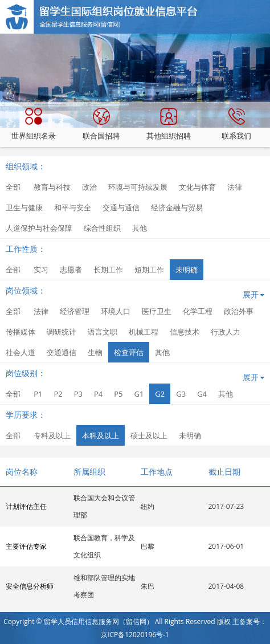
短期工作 (149, 270)
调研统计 (62, 332)
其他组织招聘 (169, 124)
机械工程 (144, 332)
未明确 (187, 270)
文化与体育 (197, 187)
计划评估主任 (26, 506)
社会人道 (21, 352)
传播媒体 (21, 332)
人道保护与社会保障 (39, 228)
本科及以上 (101, 435)
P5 (118, 394)
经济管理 (75, 311)
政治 (89, 187)
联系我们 (236, 124)
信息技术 (185, 332)
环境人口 (116, 311)
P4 (98, 394)
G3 (181, 394)
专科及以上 (52, 435)
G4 (202, 394)
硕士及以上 (149, 435)
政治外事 (239, 311)
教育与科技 (52, 187)
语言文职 (103, 332)
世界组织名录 (34, 124)
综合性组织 (102, 228)
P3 (78, 394)
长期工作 (108, 270)
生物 (95, 352)
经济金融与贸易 (177, 207)
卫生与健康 (24, 207)
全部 (13, 187)
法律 (235, 187)
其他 (140, 228)
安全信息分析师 (30, 586)
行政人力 (226, 332)
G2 (160, 394)
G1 (139, 394)
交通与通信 (121, 207)
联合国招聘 (101, 124)
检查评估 (129, 352)
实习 (41, 270)
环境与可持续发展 (138, 187)
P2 (58, 394)
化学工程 (198, 311)
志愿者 (71, 270)
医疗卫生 (157, 311)
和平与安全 (73, 207)
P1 (38, 394)
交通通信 (62, 352)
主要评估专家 (26, 546)
